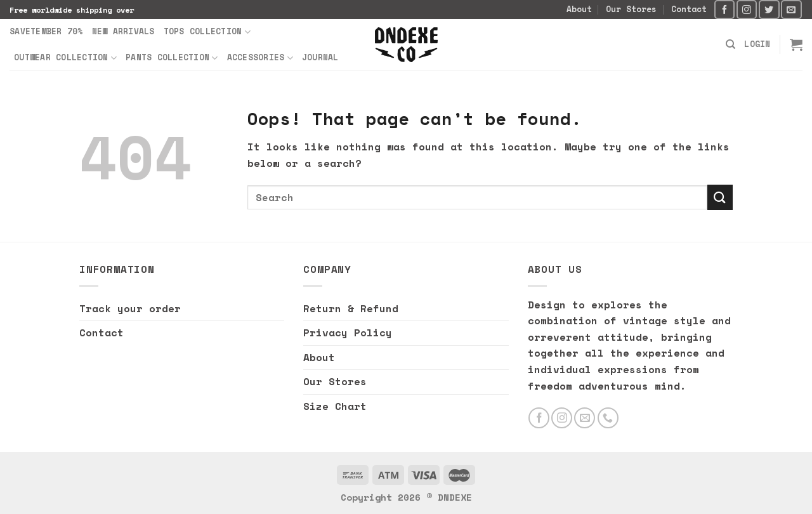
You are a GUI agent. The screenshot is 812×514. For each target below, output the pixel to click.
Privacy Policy (348, 333)
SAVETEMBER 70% (46, 31)
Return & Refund (351, 308)
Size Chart (335, 406)
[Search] (730, 44)
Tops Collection (207, 32)
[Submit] (720, 197)
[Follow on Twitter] (769, 9)
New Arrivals (123, 31)
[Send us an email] (791, 9)
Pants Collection (172, 58)
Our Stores (631, 9)
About (579, 9)
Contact (689, 9)
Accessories (260, 58)
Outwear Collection (65, 58)
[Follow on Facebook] (724, 9)
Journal (320, 57)
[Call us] (608, 418)
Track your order (130, 308)
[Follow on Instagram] (747, 9)
